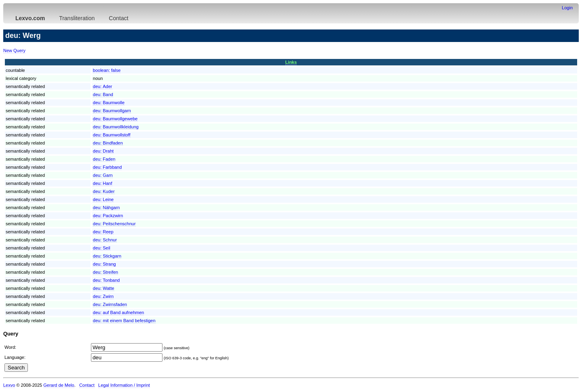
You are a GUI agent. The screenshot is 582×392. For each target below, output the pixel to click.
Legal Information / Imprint (124, 385)
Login (567, 8)
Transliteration (77, 18)
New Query (14, 50)
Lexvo (9, 385)
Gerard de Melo (59, 385)
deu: (103, 86)
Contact (118, 18)
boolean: (107, 70)
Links (291, 62)
